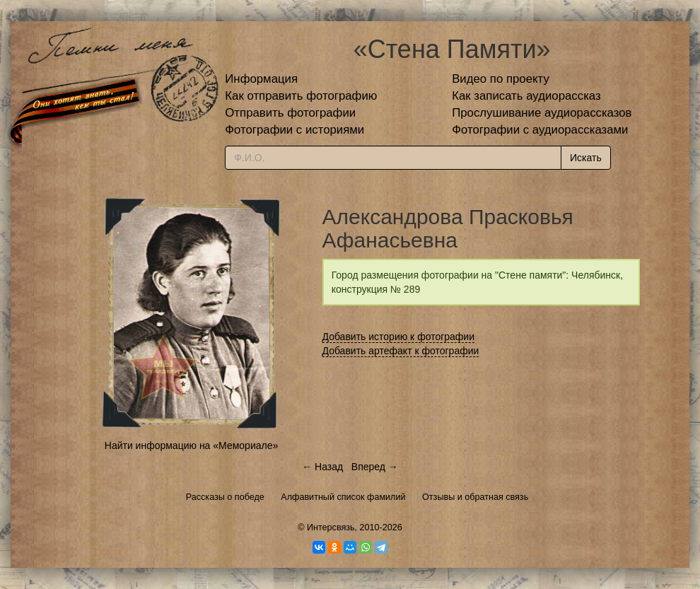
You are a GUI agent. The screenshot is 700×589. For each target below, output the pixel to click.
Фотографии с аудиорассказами (540, 130)
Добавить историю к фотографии (399, 337)
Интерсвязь (331, 527)
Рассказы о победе (225, 497)
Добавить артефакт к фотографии (401, 351)
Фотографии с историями (294, 130)
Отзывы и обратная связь (475, 497)
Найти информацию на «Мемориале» (191, 445)
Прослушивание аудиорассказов (542, 113)
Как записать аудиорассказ (526, 96)
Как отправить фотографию (301, 96)
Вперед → (375, 467)
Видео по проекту (501, 79)
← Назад (322, 467)
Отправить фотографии (290, 113)
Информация (261, 79)
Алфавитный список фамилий (343, 497)
